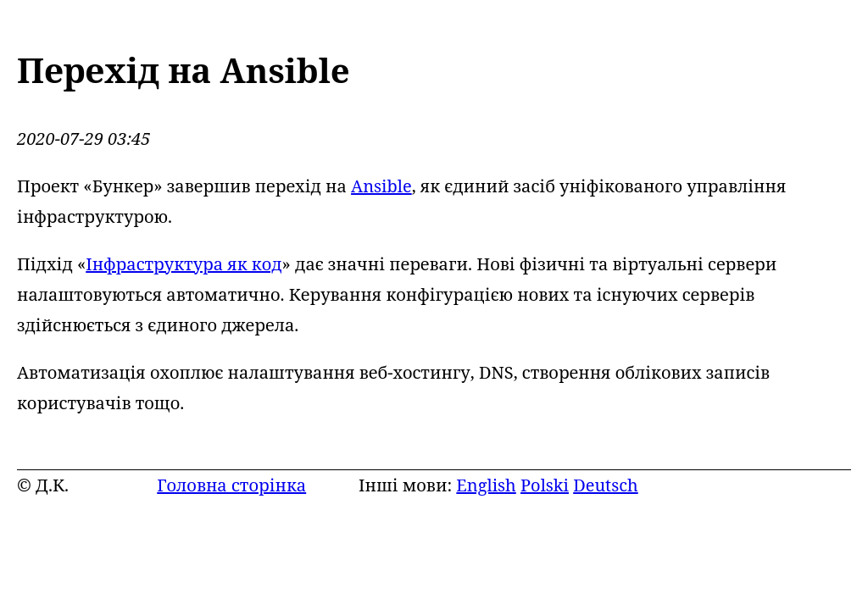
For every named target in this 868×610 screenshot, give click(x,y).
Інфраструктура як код (184, 264)
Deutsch (606, 485)
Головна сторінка (231, 485)
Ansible (381, 186)
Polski (545, 485)
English (486, 485)
